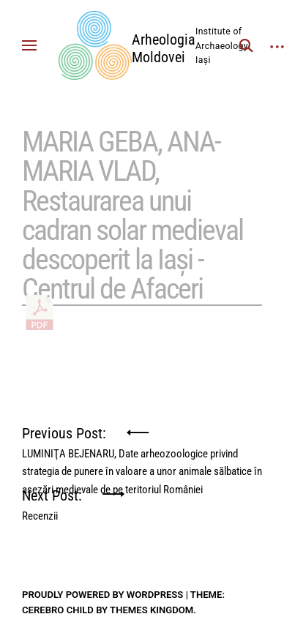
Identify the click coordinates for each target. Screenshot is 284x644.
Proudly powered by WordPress (102, 595)
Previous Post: (142, 439)
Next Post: (52, 501)
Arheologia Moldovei (164, 48)
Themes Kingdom (152, 610)
